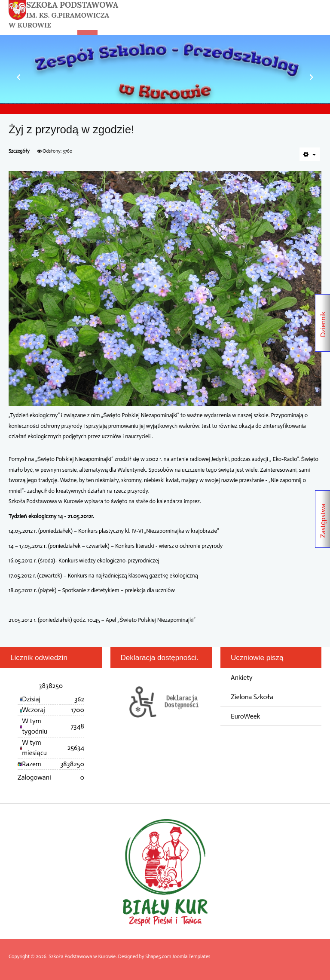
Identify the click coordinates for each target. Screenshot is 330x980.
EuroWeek (245, 716)
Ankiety (242, 677)
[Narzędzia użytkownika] (310, 154)
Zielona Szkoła (252, 697)
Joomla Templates (191, 956)
